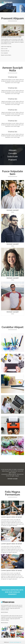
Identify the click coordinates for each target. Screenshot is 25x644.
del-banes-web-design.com (15, 642)
